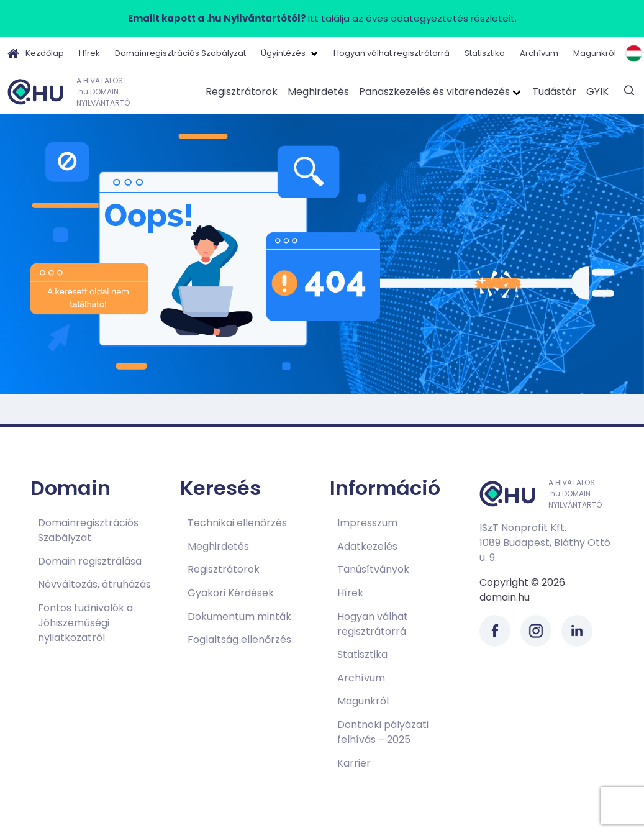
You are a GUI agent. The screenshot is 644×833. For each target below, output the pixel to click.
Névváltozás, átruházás (94, 584)
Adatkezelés (367, 546)
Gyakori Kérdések (231, 593)
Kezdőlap (36, 53)
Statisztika (485, 53)
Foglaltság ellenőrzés (239, 640)
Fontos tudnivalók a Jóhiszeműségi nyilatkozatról (85, 623)
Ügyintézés (283, 53)
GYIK (597, 92)
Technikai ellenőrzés (237, 523)
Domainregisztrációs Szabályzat (180, 53)
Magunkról (595, 53)
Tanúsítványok (373, 569)
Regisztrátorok (242, 92)
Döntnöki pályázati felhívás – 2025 (383, 732)
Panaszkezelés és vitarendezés (434, 92)
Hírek (89, 53)
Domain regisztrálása (90, 561)
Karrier (354, 763)
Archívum (539, 53)
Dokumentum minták (239, 617)
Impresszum (367, 523)
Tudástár (554, 92)
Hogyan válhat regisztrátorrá (392, 53)
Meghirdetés (318, 92)
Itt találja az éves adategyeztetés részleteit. (322, 18)
